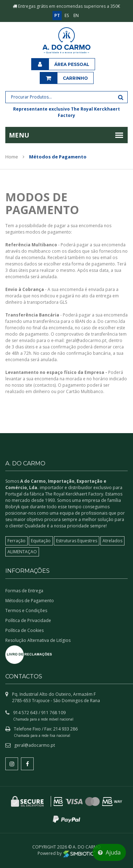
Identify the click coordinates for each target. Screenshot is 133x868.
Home (12, 157)
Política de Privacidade (28, 620)
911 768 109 (53, 713)
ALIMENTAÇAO (22, 552)
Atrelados (112, 541)
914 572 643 (25, 713)
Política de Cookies (24, 630)
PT (57, 15)
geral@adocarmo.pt (35, 745)
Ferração (16, 541)
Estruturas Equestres (77, 541)
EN (76, 15)
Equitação (41, 541)
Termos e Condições (26, 611)
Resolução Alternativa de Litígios (38, 640)
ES (67, 15)
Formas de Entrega (24, 591)
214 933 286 (65, 729)
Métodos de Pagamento (30, 601)
